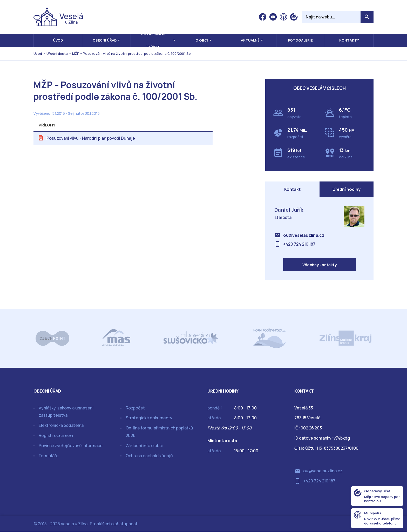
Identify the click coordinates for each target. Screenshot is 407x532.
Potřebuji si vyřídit (153, 40)
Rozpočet (135, 408)
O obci (202, 40)
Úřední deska (57, 53)
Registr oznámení (56, 436)
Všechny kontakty (319, 265)
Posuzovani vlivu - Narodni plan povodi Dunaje (91, 138)
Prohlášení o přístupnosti (114, 524)
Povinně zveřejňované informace (71, 446)
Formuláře (49, 456)
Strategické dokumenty (149, 418)
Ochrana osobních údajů (149, 456)
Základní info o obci (144, 446)
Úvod (58, 40)
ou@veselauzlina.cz (304, 235)
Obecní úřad (105, 40)
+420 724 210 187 (299, 244)
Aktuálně (250, 40)
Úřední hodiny (347, 189)
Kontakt (292, 189)
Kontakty (349, 40)
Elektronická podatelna (61, 426)
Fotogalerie (300, 40)
